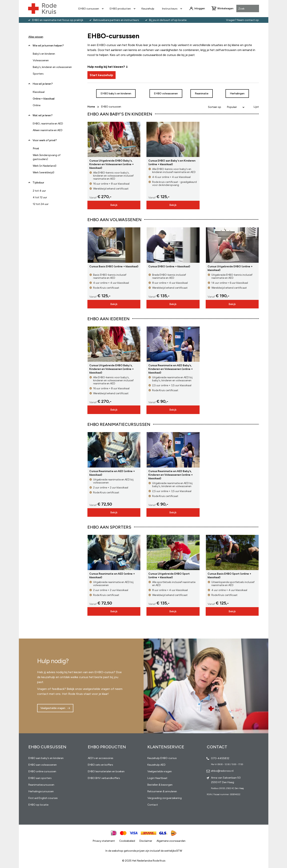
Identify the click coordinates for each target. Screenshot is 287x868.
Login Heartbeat (157, 778)
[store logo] (42, 9)
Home (92, 107)
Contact (153, 805)
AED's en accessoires (101, 758)
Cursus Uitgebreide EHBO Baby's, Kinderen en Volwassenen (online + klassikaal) (112, 164)
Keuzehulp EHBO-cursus (162, 758)
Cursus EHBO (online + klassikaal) (169, 266)
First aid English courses (43, 798)
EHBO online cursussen (42, 771)
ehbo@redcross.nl (222, 771)
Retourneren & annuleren (162, 791)
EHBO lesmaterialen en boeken (106, 771)
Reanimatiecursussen (41, 785)
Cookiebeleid (127, 841)
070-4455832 (220, 758)
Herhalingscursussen (41, 791)
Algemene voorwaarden (171, 841)
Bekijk (114, 205)
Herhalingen (237, 94)
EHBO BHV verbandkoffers (104, 778)
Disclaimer (146, 841)
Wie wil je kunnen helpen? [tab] (48, 46)
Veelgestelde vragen (53, 708)
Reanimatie (202, 94)
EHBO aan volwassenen (43, 765)
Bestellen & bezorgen (160, 785)
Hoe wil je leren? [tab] (43, 85)
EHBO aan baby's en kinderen (46, 758)
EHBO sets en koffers (100, 765)
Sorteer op (215, 107)
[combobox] (248, 9)
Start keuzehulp (101, 75)
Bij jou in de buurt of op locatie (168, 20)
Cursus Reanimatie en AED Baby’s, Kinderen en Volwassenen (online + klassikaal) (171, 369)
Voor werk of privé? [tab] (45, 140)
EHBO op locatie (38, 805)
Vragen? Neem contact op (242, 20)
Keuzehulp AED (156, 765)
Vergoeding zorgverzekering (165, 798)
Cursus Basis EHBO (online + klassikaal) (114, 266)
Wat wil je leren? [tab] (43, 115)
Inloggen (200, 8)
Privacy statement (104, 841)
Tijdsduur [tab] (38, 183)
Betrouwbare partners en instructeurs (116, 20)
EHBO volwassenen (166, 94)
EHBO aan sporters (40, 778)
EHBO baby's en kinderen (116, 94)
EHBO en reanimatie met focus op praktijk (58, 20)
